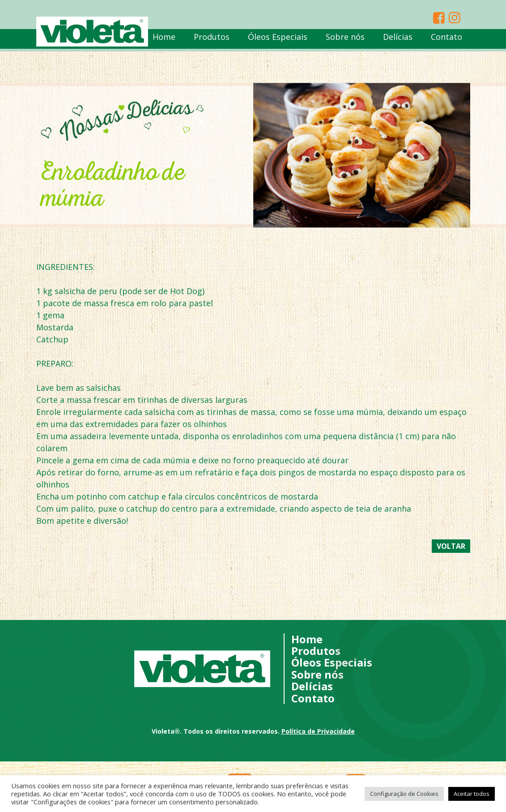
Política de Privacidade (318, 731)
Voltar (451, 546)
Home (164, 39)
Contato (446, 39)
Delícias (398, 39)
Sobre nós (345, 39)
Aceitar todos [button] (472, 794)
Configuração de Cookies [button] (404, 794)
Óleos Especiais (278, 39)
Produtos (212, 39)
